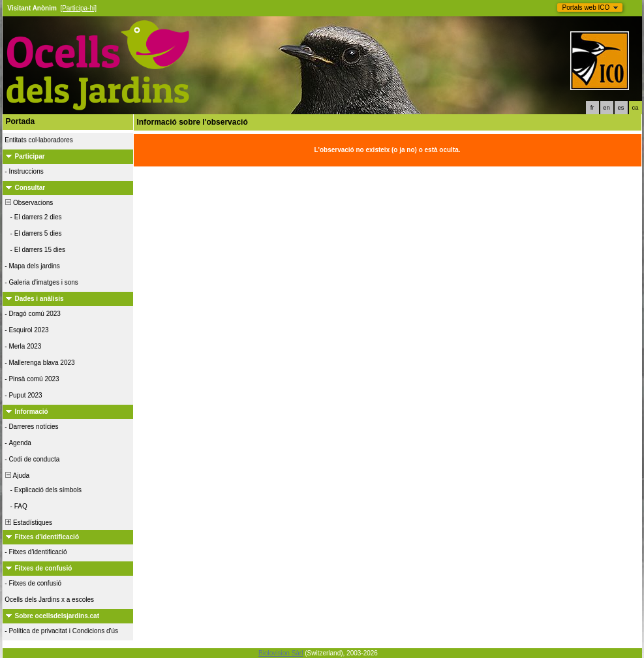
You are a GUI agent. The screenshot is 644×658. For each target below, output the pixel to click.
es (621, 108)
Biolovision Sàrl (281, 653)
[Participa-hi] (78, 8)
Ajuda (17, 476)
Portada (21, 121)
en (606, 108)
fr (592, 108)
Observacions (29, 203)
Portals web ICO (586, 8)
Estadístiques (28, 523)
